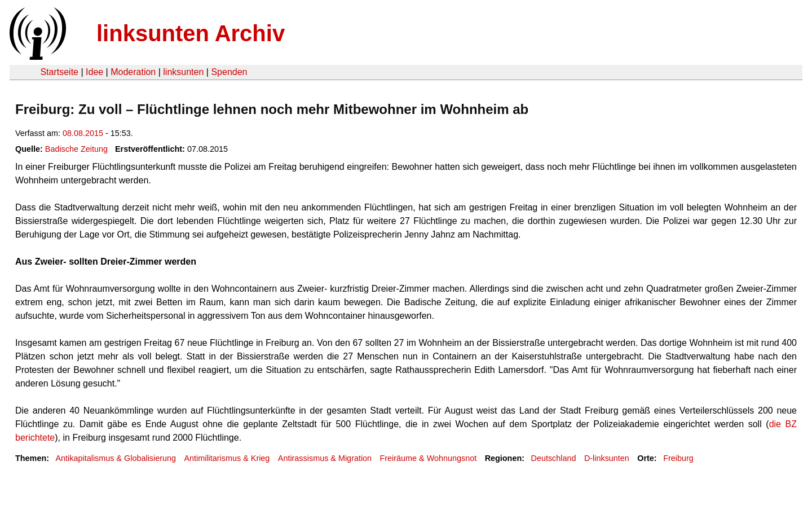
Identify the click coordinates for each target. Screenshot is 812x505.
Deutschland (554, 458)
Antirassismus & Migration (325, 458)
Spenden (229, 72)
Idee (94, 72)
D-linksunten (607, 458)
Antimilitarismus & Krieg (227, 458)
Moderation (133, 72)
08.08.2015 (83, 133)
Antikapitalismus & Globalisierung (116, 458)
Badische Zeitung (76, 149)
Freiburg (678, 458)
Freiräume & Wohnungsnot (429, 458)
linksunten (183, 72)
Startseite (59, 72)
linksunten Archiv (191, 33)
